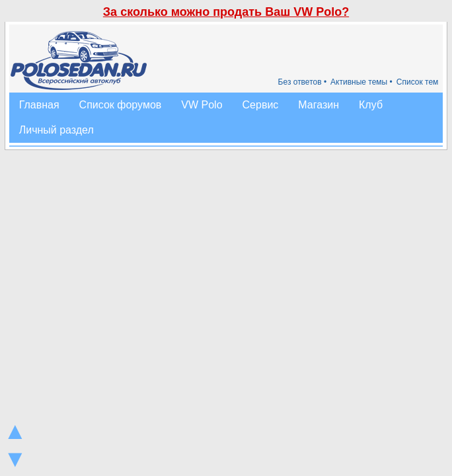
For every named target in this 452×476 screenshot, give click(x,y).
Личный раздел (56, 130)
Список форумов (121, 105)
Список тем (418, 82)
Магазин (319, 105)
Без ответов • (303, 82)
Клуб (371, 105)
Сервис (261, 105)
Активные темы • (361, 82)
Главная (39, 105)
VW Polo (202, 105)
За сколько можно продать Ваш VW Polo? (226, 12)
